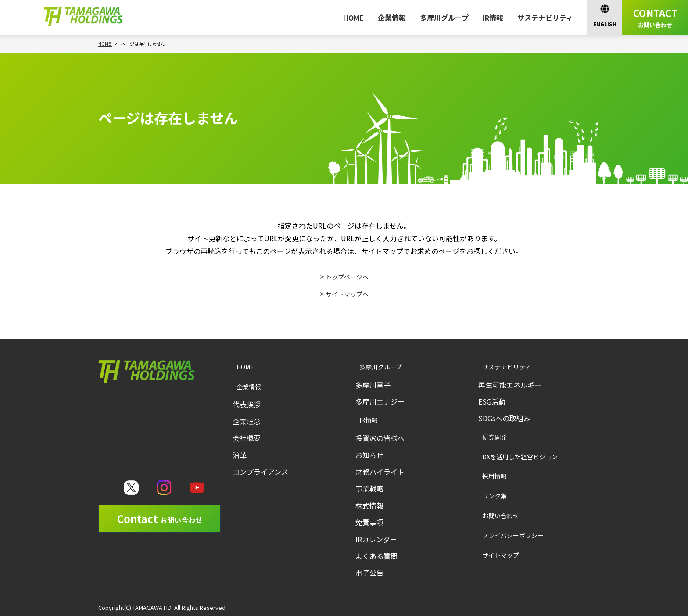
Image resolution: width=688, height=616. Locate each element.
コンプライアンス (260, 472)
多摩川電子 (373, 385)
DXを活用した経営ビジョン (512, 457)
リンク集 (484, 496)
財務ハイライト (380, 472)
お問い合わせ (491, 515)
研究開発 (484, 437)
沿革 (240, 455)
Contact (160, 518)
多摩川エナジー (380, 401)
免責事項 (369, 522)
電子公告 (369, 573)
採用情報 (484, 476)
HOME (353, 18)
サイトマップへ (347, 294)
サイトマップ (491, 555)
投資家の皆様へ (380, 438)
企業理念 (247, 421)
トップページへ (347, 276)
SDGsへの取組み (504, 418)
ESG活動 (492, 401)
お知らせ (369, 455)
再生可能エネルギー (510, 385)
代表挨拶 (247, 404)
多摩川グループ (444, 18)
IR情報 (493, 18)
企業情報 (392, 18)
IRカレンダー (376, 539)
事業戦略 (369, 488)
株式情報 (369, 505)
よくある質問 (376, 556)
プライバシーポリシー (504, 535)
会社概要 (247, 438)
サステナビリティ (545, 18)
